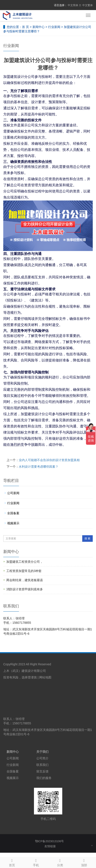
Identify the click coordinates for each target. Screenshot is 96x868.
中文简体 (73, 5)
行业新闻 (54, 27)
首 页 (25, 27)
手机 (36, 862)
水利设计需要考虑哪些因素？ (39, 467)
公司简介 (42, 758)
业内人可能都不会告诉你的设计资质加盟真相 (49, 460)
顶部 (84, 862)
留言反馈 (42, 771)
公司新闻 (13, 493)
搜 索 (87, 539)
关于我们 (42, 752)
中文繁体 (88, 5)
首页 (12, 862)
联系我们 (42, 765)
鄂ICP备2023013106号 (50, 841)
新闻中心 (39, 27)
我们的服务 (44, 778)
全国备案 (13, 513)
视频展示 (13, 523)
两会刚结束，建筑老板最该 (25, 580)
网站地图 (45, 677)
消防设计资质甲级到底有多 (25, 589)
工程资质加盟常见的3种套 (24, 571)
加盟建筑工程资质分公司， (25, 562)
